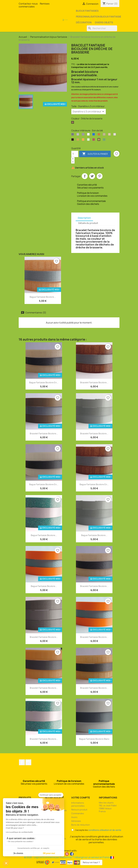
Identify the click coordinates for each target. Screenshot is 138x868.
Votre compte (81, 798)
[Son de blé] (99, 140)
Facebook (22, 762)
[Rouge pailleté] (94, 140)
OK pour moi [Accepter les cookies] (49, 853)
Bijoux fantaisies (87, 11)
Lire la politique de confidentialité (19, 832)
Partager (85, 176)
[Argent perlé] (84, 135)
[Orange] (84, 140)
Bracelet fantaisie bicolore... (94, 382)
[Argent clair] (78, 135)
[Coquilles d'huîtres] (105, 135)
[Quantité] (75, 154)
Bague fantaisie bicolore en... (44, 382)
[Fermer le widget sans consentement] (51, 795)
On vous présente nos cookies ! (21, 841)
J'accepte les (96, 830)
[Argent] (73, 135)
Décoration (84, 22)
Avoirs (74, 817)
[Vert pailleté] (105, 140)
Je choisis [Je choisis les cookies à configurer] (18, 853)
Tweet (92, 176)
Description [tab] (84, 218)
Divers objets (104, 22)
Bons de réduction (81, 825)
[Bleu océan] (94, 135)
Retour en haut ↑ (91, 862)
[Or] (78, 140)
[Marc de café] (73, 140)
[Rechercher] (102, 28)
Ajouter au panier (95, 154)
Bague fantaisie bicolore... (43, 297)
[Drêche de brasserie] (73, 123)
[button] (6, 863)
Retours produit (79, 810)
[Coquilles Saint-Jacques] (115, 135)
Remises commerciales (34, 5)
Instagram (28, 762)
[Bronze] (99, 135)
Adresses (76, 821)
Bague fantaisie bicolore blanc (94, 739)
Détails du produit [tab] (88, 223)
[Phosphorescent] (89, 140)
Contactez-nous (28, 4)
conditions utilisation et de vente (105, 830)
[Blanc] (89, 135)
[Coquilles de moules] (110, 135)
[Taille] (89, 112)
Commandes (78, 813)
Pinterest (100, 176)
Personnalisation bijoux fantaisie (99, 17)
